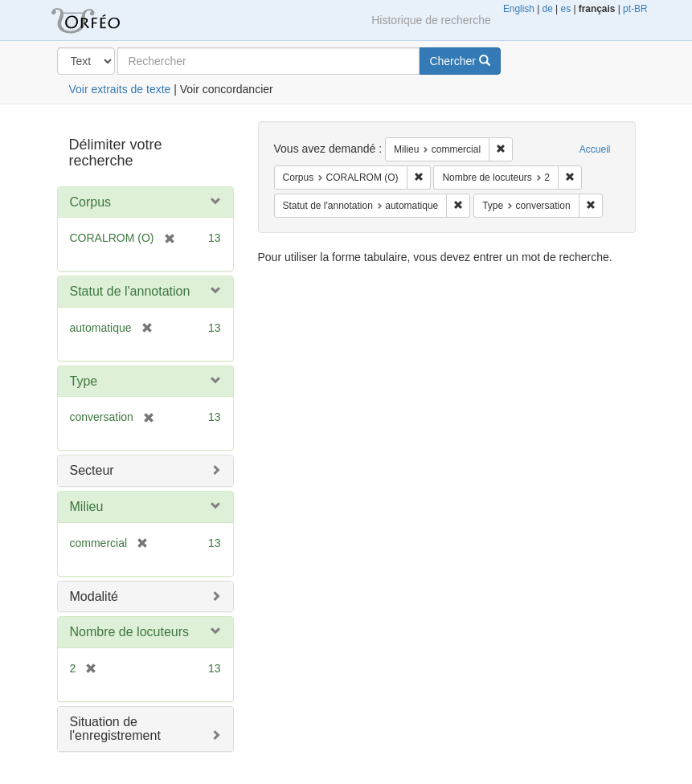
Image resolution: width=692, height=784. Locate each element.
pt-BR (635, 9)
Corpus (91, 202)
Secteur (92, 470)
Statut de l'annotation (130, 291)
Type (84, 381)
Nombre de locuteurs (130, 632)
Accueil (595, 149)
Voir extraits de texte (120, 89)
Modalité (94, 596)
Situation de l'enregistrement (115, 729)
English (519, 9)
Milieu (87, 506)
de (548, 9)
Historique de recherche (431, 20)
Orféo (105, 20)
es (566, 9)
